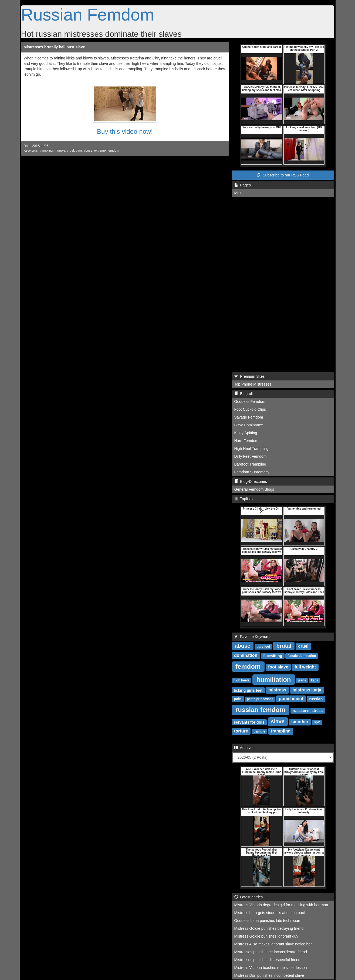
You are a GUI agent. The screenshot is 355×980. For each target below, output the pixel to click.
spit (317, 722)
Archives (244, 748)
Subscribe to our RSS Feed (283, 175)
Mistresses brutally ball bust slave (54, 47)
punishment (291, 699)
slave (278, 721)
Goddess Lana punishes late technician (267, 921)
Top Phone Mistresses (253, 384)
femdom (113, 150)
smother (300, 722)
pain (79, 150)
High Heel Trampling (251, 449)
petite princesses (260, 699)
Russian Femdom (88, 15)
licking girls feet (248, 690)
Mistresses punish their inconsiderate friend (271, 952)
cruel (70, 150)
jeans (302, 680)
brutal (284, 646)
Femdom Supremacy (252, 472)
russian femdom (260, 709)
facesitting (273, 655)
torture (241, 731)
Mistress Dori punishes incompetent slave (269, 975)
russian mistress (308, 710)
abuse (88, 150)
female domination (302, 656)
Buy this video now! (125, 131)
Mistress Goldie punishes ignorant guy (266, 936)
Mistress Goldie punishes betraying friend (269, 928)
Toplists (244, 499)
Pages (243, 185)
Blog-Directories (251, 481)
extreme (100, 150)
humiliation (274, 679)
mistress (277, 690)
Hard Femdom (246, 441)
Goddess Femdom (250, 402)
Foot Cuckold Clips (250, 409)
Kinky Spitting (246, 433)
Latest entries (249, 897)
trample (60, 150)
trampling (46, 150)
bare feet (263, 647)
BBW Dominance (249, 425)
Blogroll (244, 394)
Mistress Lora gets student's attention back (270, 913)
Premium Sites (250, 376)
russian (316, 699)
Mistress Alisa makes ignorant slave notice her (273, 944)
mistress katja (307, 690)
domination (246, 655)
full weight (305, 667)
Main (238, 193)
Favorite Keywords (253, 637)
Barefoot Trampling (250, 464)
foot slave (278, 667)
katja (315, 680)
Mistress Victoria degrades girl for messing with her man (281, 905)
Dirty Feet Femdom (251, 456)
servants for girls (249, 722)
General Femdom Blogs (254, 489)
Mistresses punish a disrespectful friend (267, 960)
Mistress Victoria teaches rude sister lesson (271, 968)
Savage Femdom (249, 417)
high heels (241, 680)
